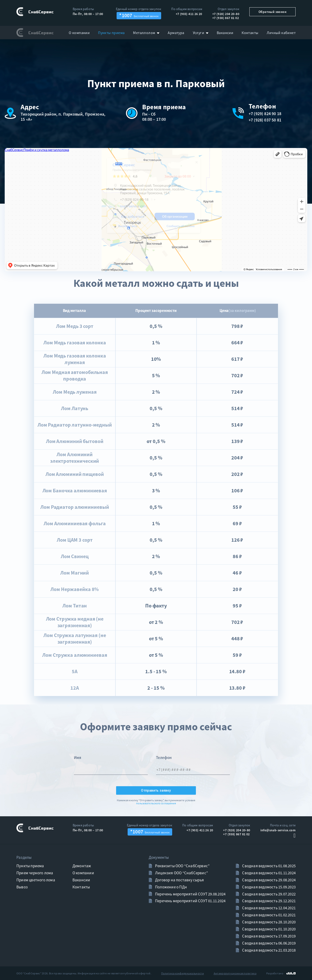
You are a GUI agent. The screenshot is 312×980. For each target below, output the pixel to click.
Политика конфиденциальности (183, 973)
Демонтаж (82, 866)
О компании (83, 873)
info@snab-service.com (278, 830)
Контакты (81, 887)
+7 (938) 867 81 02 (226, 18)
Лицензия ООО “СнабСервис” (181, 873)
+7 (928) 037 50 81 (265, 120)
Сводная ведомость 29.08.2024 (268, 880)
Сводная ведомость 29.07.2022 (268, 894)
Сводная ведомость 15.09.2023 (268, 887)
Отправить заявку (156, 790)
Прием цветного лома (36, 880)
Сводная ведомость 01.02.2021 (268, 915)
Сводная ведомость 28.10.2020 (268, 922)
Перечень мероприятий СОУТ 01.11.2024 (190, 901)
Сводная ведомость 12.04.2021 (268, 908)
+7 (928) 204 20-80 (226, 14)
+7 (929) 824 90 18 (265, 114)
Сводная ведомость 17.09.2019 (268, 936)
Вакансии (81, 880)
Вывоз (22, 887)
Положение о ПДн (171, 887)
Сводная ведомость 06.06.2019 (268, 943)
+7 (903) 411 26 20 (189, 14)
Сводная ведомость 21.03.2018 (268, 950)
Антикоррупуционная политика (235, 973)
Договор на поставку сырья (179, 880)
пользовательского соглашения (156, 803)
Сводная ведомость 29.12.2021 (268, 901)
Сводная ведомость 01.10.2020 (268, 929)
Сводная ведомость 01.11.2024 (268, 873)
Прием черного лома (35, 873)
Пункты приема (30, 866)
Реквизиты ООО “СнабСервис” (182, 866)
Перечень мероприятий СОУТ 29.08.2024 (190, 894)
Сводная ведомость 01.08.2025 (268, 866)
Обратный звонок (272, 12)
